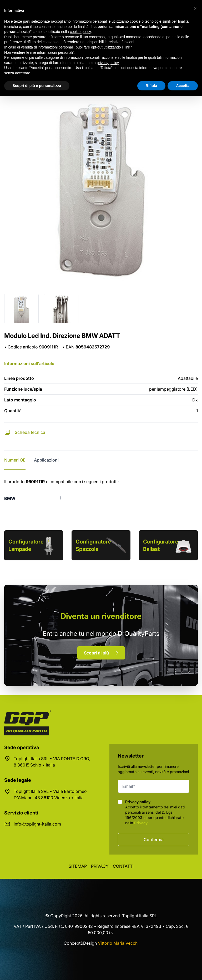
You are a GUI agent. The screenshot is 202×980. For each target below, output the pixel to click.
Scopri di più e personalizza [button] (37, 86)
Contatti (123, 866)
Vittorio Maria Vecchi (118, 943)
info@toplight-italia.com (37, 824)
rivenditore (101, 616)
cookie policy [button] (80, 32)
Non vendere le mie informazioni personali (39, 52)
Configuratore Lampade (26, 545)
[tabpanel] (101, 493)
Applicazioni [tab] (46, 460)
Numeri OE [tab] (15, 460)
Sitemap (78, 866)
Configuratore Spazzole (93, 545)
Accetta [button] (183, 86)
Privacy (141, 823)
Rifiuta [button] (151, 86)
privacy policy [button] (108, 63)
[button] (195, 8)
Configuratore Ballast (161, 545)
